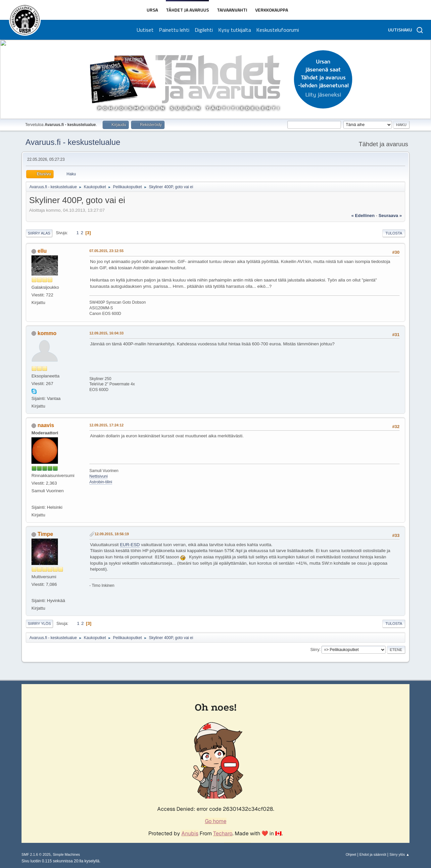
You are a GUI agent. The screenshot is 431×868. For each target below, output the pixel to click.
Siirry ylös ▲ (400, 854)
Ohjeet (351, 854)
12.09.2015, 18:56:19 (112, 534)
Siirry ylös (39, 624)
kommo (47, 333)
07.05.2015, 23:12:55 (106, 251)
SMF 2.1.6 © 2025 (36, 854)
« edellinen (363, 216)
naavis (46, 425)
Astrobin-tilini (101, 482)
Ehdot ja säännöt (373, 854)
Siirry (315, 649)
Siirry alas (39, 233)
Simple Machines (66, 854)
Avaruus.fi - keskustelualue (73, 142)
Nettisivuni (98, 476)
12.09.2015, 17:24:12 (106, 425)
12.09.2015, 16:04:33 (106, 333)
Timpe (46, 534)
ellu (42, 251)
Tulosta (394, 233)
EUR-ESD (130, 545)
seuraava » (390, 216)
